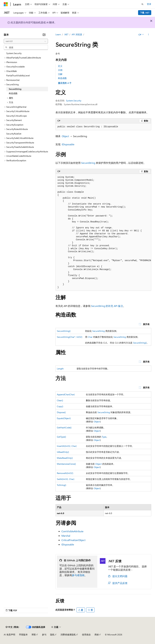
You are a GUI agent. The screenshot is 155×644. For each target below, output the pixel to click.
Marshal (66, 536)
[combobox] (26, 41)
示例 (60, 70)
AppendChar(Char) (66, 394)
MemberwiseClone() (66, 464)
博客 (34, 635)
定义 (60, 66)
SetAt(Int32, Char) (66, 479)
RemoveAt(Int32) (65, 473)
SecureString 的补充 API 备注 (107, 306)
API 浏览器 (77, 34)
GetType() (61, 437)
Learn (58, 34)
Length (60, 369)
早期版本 (23, 635)
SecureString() (64, 331)
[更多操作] (148, 35)
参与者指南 (78, 575)
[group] (103, 232)
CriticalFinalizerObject (73, 540)
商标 (97, 635)
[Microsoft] (6, 4)
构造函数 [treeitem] (13, 93)
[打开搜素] (142, 4)
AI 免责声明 (9, 635)
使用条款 (86, 635)
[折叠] (44, 35)
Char (90, 337)
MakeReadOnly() (65, 458)
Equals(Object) (64, 418)
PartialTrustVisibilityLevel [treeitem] (18, 75)
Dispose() (61, 412)
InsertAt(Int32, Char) (67, 446)
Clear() (60, 400)
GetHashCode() (64, 427)
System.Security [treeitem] (14, 53)
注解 (60, 74)
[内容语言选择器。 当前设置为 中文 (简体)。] (12, 627)
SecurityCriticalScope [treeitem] (16, 116)
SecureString (88, 163)
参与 (44, 635)
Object (65, 136)
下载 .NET (145, 13)
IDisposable (68, 144)
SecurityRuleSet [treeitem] (14, 134)
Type (104, 437)
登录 (149, 4)
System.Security (74, 101)
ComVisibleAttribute (72, 531)
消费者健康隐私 (68, 635)
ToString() (62, 485)
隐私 (52, 635)
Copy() (60, 406)
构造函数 (62, 78)
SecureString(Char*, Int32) (70, 337)
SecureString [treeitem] (15, 89)
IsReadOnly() (63, 452)
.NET (66, 34)
